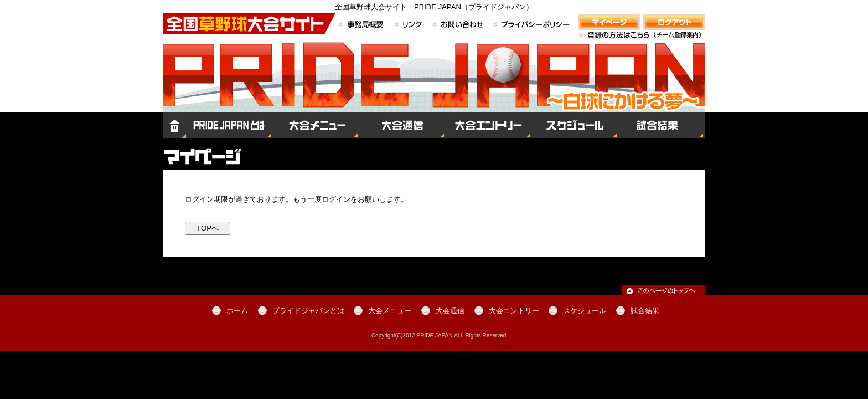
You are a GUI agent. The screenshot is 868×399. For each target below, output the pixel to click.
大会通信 (401, 125)
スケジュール (573, 125)
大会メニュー (314, 125)
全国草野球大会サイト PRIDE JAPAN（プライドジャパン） (434, 86)
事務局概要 (362, 25)
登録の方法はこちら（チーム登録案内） (642, 41)
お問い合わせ (458, 25)
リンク (409, 25)
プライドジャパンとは (229, 125)
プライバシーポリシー (531, 25)
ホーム (174, 125)
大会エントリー (487, 125)
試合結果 (661, 125)
